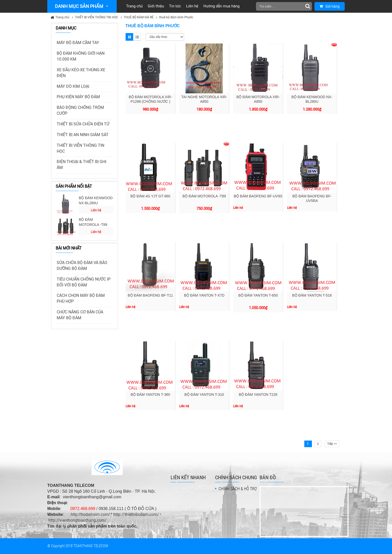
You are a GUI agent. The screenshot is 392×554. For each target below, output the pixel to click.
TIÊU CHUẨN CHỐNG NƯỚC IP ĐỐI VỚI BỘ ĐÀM (84, 282)
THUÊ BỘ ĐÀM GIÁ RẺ (139, 17)
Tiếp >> (332, 444)
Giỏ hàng (330, 6)
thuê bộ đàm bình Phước (176, 17)
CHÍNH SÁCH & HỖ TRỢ (238, 489)
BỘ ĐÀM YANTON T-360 (150, 395)
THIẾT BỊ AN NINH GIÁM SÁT (83, 135)
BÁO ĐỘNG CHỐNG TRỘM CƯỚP (80, 110)
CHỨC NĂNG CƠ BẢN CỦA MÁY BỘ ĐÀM (80, 315)
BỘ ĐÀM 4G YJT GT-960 (150, 196)
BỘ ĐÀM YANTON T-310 (204, 395)
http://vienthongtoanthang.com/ (77, 520)
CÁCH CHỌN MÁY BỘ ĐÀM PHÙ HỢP (81, 298)
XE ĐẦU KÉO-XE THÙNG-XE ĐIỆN (81, 73)
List (137, 37)
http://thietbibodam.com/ (136, 514)
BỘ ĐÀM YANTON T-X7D (204, 295)
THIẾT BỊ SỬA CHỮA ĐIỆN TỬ (83, 124)
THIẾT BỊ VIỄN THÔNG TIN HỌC (97, 17)
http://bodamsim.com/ (90, 514)
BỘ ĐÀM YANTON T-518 (312, 295)
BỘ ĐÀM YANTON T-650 (258, 295)
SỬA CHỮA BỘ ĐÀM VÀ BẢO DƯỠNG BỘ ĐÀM (82, 266)
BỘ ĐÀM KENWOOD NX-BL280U (96, 200)
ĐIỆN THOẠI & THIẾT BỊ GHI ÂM (81, 165)
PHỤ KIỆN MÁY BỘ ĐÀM (78, 97)
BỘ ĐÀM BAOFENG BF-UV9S (258, 196)
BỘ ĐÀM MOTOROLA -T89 (93, 222)
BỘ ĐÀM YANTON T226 (258, 395)
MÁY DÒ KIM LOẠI (73, 86)
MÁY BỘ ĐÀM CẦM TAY (78, 43)
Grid (129, 37)
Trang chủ (62, 17)
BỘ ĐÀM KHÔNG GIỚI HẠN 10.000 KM (81, 56)
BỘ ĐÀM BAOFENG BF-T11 (150, 295)
